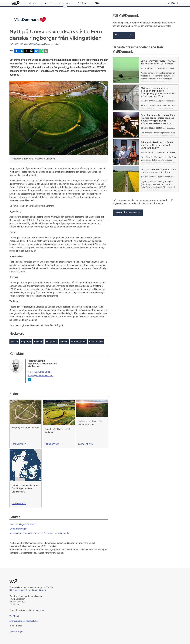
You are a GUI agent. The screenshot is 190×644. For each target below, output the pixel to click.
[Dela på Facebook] (17, 51)
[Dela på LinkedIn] (22, 51)
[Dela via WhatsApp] (41, 51)
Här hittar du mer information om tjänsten (28, 590)
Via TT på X (14, 616)
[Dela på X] (26, 51)
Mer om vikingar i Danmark (22, 524)
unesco (64, 342)
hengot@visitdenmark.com (40, 376)
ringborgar (26, 342)
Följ (124, 35)
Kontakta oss (38, 610)
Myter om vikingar (18, 529)
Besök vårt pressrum (128, 213)
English (21, 632)
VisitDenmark (38, 44)
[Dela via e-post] (46, 51)
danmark (38, 342)
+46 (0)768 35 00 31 (42, 372)
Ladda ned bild (19, 444)
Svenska (13, 632)
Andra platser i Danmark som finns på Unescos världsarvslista (39, 533)
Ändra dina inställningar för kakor (24, 621)
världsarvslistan (78, 342)
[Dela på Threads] (31, 51)
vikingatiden (51, 342)
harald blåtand (96, 342)
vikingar (14, 342)
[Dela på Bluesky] (36, 51)
